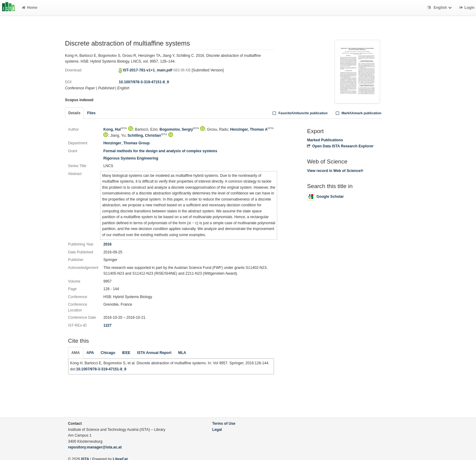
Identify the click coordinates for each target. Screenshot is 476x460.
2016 (107, 244)
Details (74, 113)
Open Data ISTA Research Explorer (340, 146)
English (440, 8)
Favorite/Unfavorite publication (300, 113)
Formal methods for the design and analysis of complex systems (160, 151)
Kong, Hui (115, 129)
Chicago (108, 353)
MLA (182, 353)
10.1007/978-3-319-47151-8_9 (144, 82)
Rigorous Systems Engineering (131, 158)
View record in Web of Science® (335, 171)
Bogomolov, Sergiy (179, 129)
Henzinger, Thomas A (252, 129)
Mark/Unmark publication (358, 113)
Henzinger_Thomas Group (126, 143)
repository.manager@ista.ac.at (95, 447)
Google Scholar (325, 197)
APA (90, 353)
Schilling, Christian (147, 136)
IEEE (126, 353)
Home (30, 8)
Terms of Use (224, 424)
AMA (76, 353)
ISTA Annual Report (154, 353)
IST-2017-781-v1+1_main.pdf (148, 70)
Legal (217, 430)
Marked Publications (325, 140)
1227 (107, 325)
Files (91, 113)
